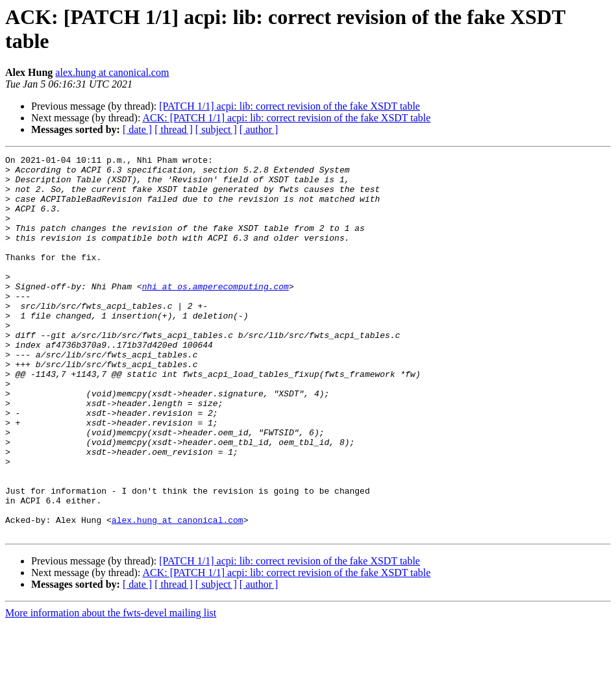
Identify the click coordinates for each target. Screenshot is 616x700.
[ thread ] (174, 129)
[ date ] (137, 129)
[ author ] (259, 129)
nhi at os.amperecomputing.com (216, 313)
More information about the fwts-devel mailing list (111, 689)
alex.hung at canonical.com (112, 72)
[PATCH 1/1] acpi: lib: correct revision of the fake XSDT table (290, 106)
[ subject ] (216, 129)
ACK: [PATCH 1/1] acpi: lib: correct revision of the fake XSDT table (287, 118)
